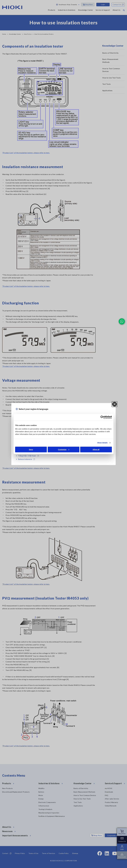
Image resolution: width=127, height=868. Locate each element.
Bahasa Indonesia (26, 459)
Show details (102, 443)
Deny (31, 449)
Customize (64, 449)
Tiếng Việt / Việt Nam (28, 456)
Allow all (96, 449)
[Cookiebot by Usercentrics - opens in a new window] (102, 417)
